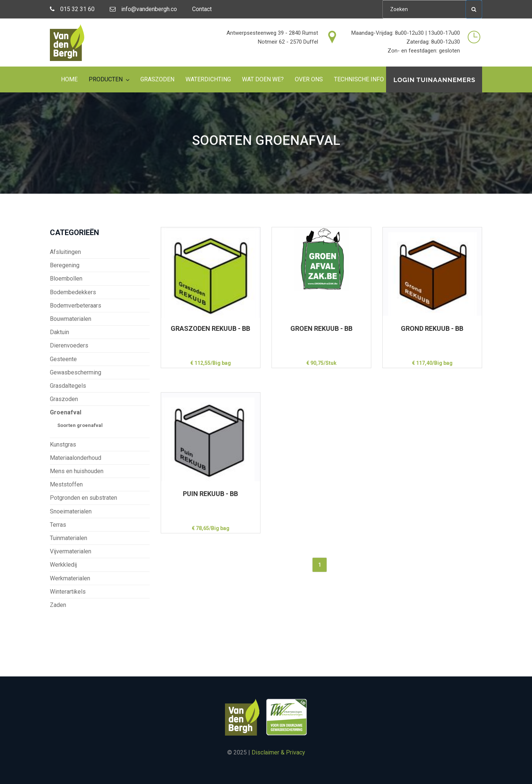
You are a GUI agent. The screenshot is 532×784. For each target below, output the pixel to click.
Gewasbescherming (76, 372)
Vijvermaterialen (71, 551)
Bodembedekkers (73, 292)
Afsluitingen (65, 252)
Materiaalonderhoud (76, 458)
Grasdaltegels (68, 386)
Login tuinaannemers (434, 80)
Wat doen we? (263, 79)
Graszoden (157, 79)
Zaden (58, 605)
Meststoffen (66, 484)
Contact (202, 9)
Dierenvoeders (69, 345)
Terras (58, 525)
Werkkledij (63, 565)
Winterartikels (68, 592)
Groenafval (66, 412)
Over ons (309, 79)
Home (69, 79)
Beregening (65, 265)
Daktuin (59, 332)
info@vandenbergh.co (143, 9)
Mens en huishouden (77, 471)
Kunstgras (63, 444)
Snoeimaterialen (71, 511)
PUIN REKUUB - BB (210, 494)
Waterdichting (208, 79)
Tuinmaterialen (69, 538)
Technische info (359, 79)
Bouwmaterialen (71, 319)
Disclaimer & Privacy (278, 752)
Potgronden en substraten (83, 498)
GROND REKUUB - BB (432, 328)
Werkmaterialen (70, 578)
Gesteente (63, 359)
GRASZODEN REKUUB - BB (210, 328)
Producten (106, 79)
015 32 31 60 (72, 9)
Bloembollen (66, 279)
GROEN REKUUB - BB (321, 328)
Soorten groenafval (80, 425)
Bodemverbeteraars (76, 306)
